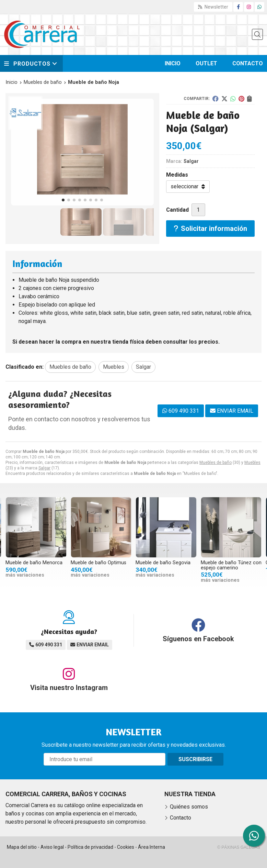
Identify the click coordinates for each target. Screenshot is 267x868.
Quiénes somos (189, 807)
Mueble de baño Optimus (98, 563)
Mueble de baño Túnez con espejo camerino (231, 565)
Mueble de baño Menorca (34, 563)
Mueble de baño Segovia (163, 563)
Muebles (252, 463)
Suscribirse (195, 759)
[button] (63, 200)
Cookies (126, 847)
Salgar (44, 468)
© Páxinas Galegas (239, 847)
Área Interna (152, 847)
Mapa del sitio (22, 847)
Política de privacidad (90, 847)
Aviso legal (52, 847)
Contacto (181, 818)
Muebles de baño (216, 463)
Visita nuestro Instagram (69, 688)
